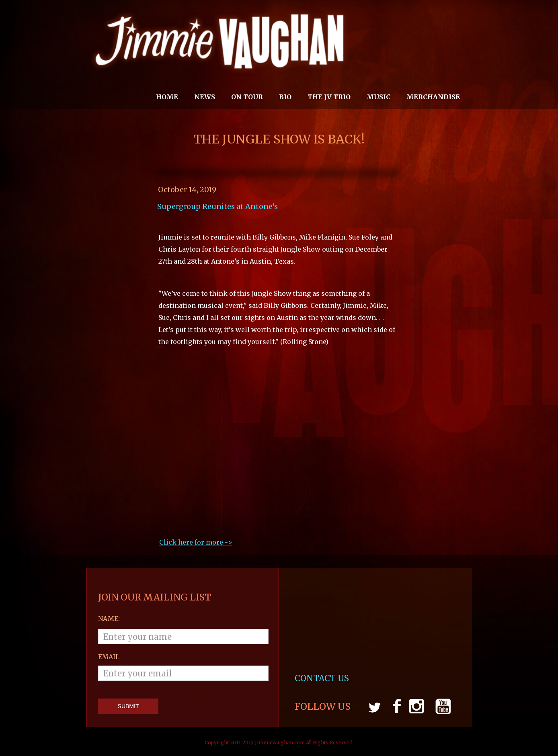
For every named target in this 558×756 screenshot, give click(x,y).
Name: (109, 619)
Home (167, 97)
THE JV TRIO (329, 97)
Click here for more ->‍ (196, 542)
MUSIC (378, 97)
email (109, 657)
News (205, 97)
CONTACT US (323, 678)
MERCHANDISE (433, 97)
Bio (285, 97)
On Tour (247, 97)
